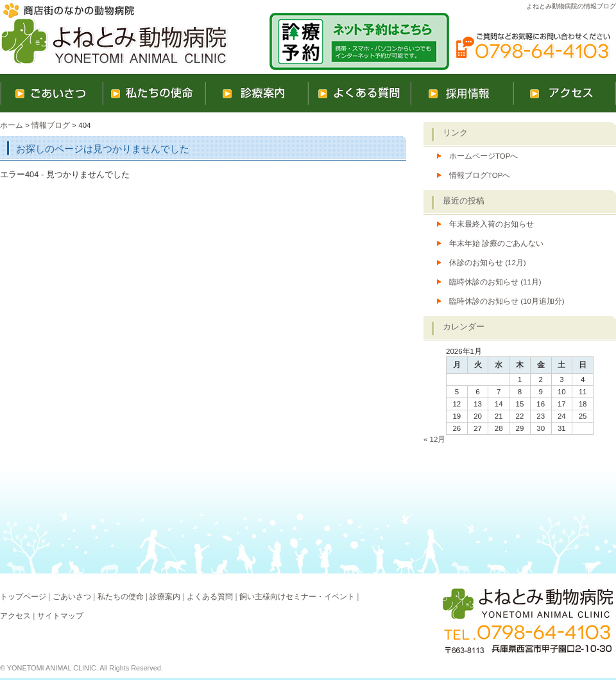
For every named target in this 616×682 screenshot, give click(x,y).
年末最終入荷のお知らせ (492, 224)
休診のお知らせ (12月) (488, 263)
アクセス (15, 616)
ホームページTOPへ (483, 156)
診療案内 (165, 597)
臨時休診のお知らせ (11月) (495, 282)
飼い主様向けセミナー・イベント (297, 597)
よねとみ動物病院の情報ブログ (571, 6)
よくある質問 (210, 597)
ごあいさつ (72, 597)
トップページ (23, 597)
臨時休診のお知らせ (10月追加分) (507, 301)
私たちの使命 (121, 597)
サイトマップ (60, 616)
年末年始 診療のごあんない (496, 243)
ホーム (12, 125)
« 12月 (434, 439)
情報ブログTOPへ (480, 175)
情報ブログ (51, 125)
